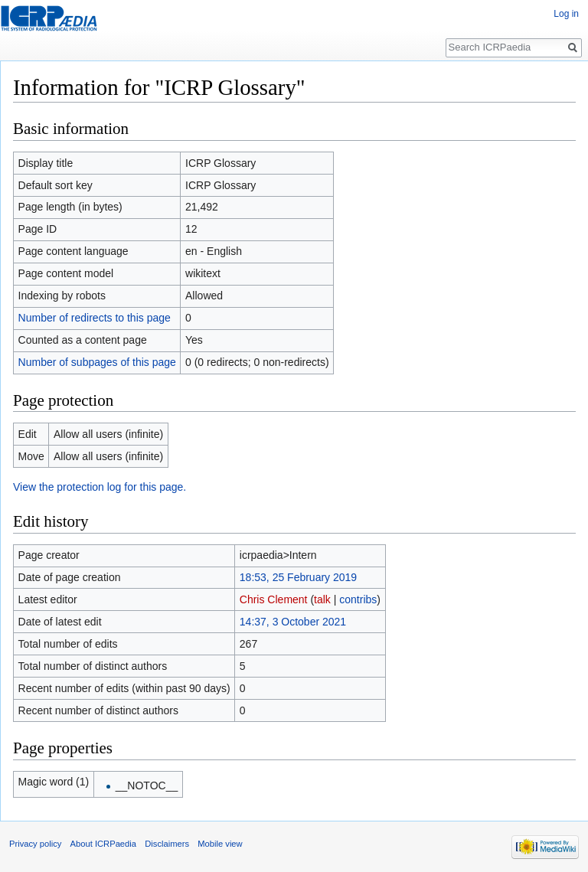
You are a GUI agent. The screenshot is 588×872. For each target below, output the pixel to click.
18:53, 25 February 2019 (298, 577)
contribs (358, 599)
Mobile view (220, 844)
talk (322, 599)
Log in (566, 14)
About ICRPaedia (103, 844)
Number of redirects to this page (95, 318)
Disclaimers (167, 844)
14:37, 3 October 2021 (293, 622)
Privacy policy (35, 844)
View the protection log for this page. (100, 487)
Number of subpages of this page (97, 362)
